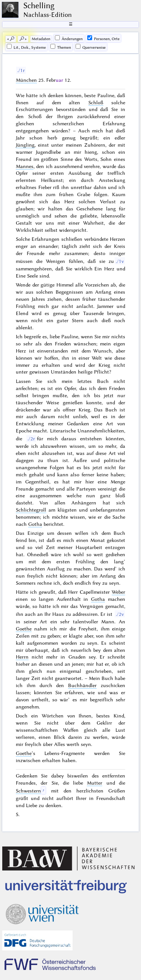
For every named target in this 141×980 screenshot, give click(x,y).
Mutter (95, 783)
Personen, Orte (103, 38)
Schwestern (28, 791)
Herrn (22, 657)
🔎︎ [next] (22, 39)
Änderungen (69, 38)
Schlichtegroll (31, 510)
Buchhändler (82, 685)
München (26, 80)
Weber (118, 592)
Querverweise (91, 47)
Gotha (35, 524)
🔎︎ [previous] (12, 39)
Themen (61, 47)
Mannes (25, 166)
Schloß (96, 102)
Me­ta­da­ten (41, 39)
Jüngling (25, 145)
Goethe (24, 629)
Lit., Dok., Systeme (26, 47)
